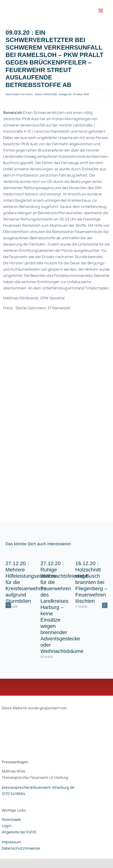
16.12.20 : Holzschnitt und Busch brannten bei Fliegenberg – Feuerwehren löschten (91, 582)
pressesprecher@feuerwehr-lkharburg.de (38, 787)
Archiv (30, 94)
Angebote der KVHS (19, 832)
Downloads (11, 819)
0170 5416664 (14, 794)
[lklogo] (22, 5)
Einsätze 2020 (81, 94)
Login (7, 826)
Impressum (12, 842)
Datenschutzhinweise (21, 848)
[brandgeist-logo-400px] (29, 717)
